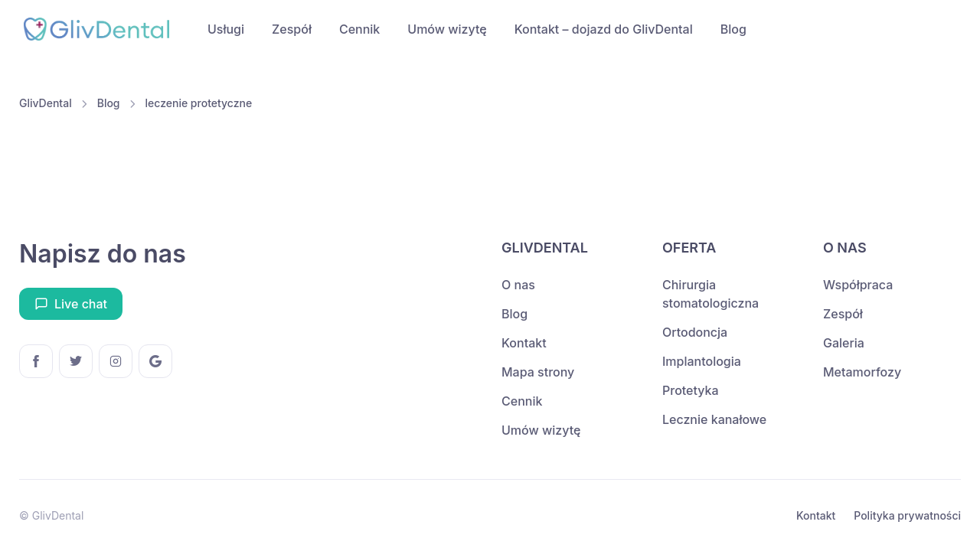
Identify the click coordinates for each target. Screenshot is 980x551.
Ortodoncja (695, 332)
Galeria (844, 343)
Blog (733, 29)
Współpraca (858, 285)
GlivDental (46, 103)
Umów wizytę (447, 29)
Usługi (226, 29)
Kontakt (524, 343)
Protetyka (691, 390)
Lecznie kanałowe (714, 419)
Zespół (292, 29)
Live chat (71, 304)
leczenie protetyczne (199, 103)
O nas (518, 285)
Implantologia (702, 361)
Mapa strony (538, 372)
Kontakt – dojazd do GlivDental (604, 29)
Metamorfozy (862, 372)
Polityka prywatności (907, 515)
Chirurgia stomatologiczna (710, 294)
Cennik (359, 29)
